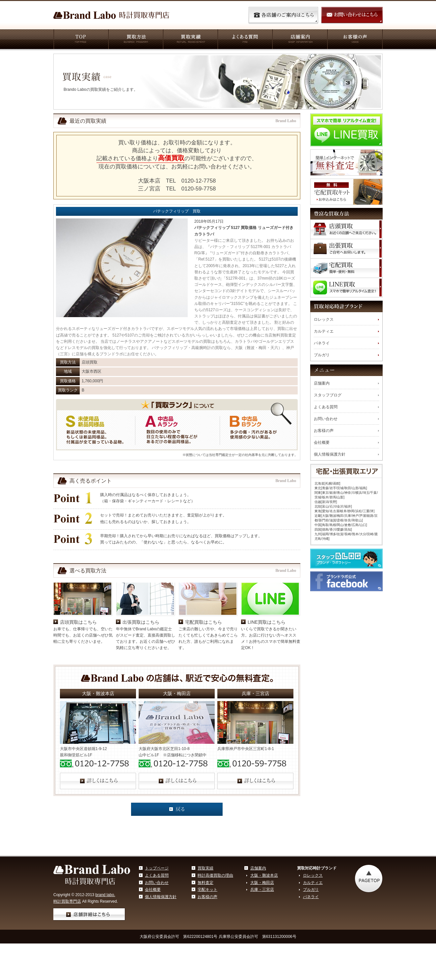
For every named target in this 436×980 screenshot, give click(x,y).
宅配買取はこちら (204, 622)
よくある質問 (245, 40)
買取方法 (135, 40)
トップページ (157, 868)
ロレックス (324, 319)
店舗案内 (300, 40)
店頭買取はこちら (78, 622)
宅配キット (207, 890)
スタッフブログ (328, 395)
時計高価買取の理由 (215, 875)
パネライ (322, 343)
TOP (81, 40)
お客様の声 (355, 40)
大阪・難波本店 (264, 875)
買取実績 (190, 40)
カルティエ (324, 331)
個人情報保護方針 (330, 454)
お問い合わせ (326, 419)
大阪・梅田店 (262, 883)
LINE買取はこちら (267, 622)
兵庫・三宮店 (262, 890)
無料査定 (205, 883)
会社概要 (322, 442)
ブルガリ (322, 355)
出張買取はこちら (141, 622)
